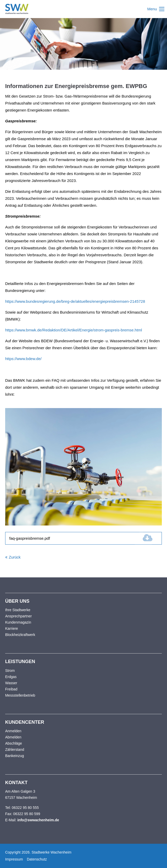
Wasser (11, 683)
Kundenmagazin (18, 622)
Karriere (12, 628)
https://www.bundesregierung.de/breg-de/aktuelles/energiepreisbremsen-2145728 (75, 301)
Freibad (11, 689)
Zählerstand (15, 750)
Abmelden (13, 737)
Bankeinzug (15, 756)
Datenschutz (37, 859)
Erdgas (11, 677)
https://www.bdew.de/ (23, 359)
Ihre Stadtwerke (18, 610)
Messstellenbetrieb (20, 695)
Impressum (14, 859)
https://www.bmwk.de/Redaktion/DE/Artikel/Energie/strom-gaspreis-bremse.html (74, 330)
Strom (10, 671)
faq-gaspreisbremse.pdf (40, 538)
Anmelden (13, 731)
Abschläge (14, 743)
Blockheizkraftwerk (20, 635)
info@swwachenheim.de (38, 820)
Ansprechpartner (18, 616)
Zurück (15, 557)
